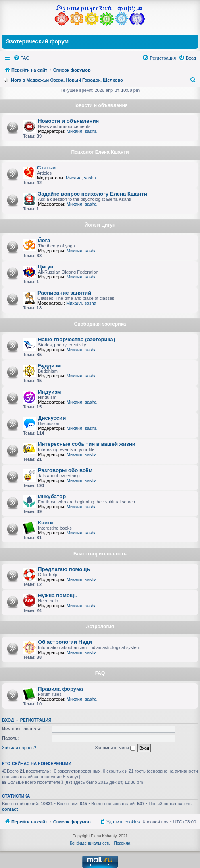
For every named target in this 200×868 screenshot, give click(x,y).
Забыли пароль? (19, 748)
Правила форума (60, 689)
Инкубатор (52, 496)
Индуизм (49, 392)
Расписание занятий (64, 293)
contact (10, 809)
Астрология (100, 627)
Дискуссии (52, 418)
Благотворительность (100, 554)
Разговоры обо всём (65, 470)
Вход (8, 720)
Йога (44, 240)
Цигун (46, 267)
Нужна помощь (58, 595)
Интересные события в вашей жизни (87, 444)
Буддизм (49, 366)
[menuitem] (21, 58)
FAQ (100, 673)
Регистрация (36, 720)
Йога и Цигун (100, 225)
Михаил (74, 131)
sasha (91, 131)
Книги (46, 523)
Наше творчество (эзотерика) (76, 339)
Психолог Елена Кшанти (100, 152)
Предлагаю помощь (64, 569)
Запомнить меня (115, 748)
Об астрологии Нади (65, 642)
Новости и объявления (100, 105)
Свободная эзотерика (100, 324)
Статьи (46, 168)
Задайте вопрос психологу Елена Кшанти (93, 194)
